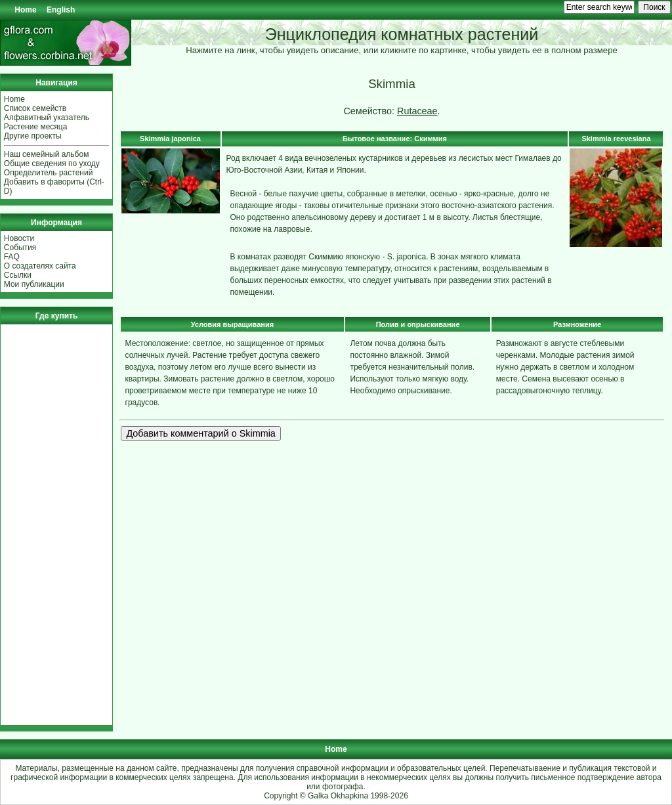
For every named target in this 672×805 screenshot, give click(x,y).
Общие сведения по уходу (52, 163)
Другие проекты (33, 136)
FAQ (12, 257)
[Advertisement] (43, 525)
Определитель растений (49, 173)
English (61, 10)
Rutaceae (417, 111)
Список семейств (35, 108)
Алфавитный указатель (47, 118)
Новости (19, 238)
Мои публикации (34, 284)
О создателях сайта (40, 266)
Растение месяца (36, 127)
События (20, 248)
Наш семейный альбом (47, 154)
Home (25, 10)
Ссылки (18, 275)
